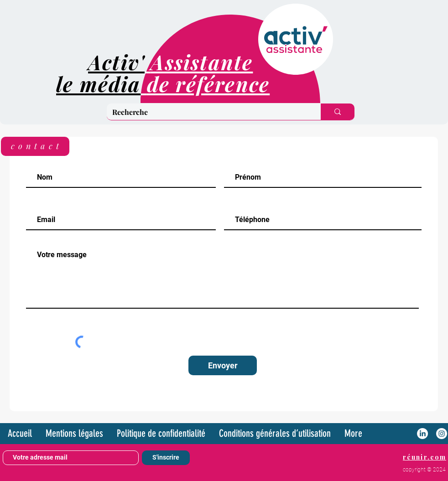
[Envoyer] (223, 365)
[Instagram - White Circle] (442, 434)
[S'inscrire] (166, 458)
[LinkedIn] (422, 434)
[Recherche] (207, 112)
